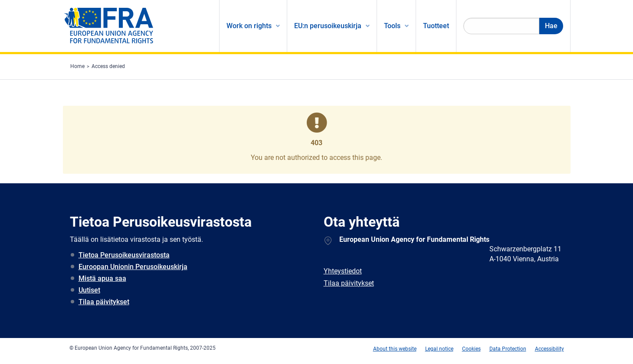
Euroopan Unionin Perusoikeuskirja (133, 267)
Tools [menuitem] (392, 26)
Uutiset (89, 290)
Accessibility (549, 349)
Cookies (471, 349)
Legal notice (439, 349)
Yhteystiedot (343, 271)
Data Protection (508, 349)
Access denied (108, 66)
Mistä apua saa (102, 278)
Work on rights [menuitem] (249, 26)
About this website (395, 349)
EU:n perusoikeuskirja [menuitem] (328, 26)
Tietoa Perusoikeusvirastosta (124, 255)
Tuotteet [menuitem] (436, 26)
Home (77, 66)
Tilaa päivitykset (104, 302)
